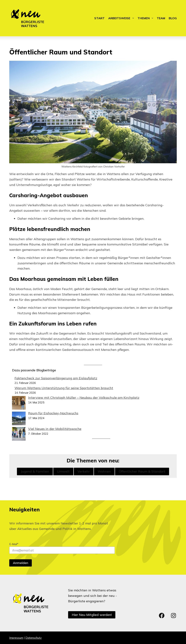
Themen (146, 18)
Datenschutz (34, 638)
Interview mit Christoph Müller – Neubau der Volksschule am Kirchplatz (84, 398)
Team (161, 18)
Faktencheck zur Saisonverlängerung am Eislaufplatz (56, 378)
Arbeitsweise (122, 18)
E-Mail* (14, 544)
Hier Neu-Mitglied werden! (92, 615)
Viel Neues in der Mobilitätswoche (55, 429)
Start (99, 18)
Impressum (16, 638)
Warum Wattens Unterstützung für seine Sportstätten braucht (64, 388)
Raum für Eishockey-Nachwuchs (53, 413)
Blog (173, 18)
